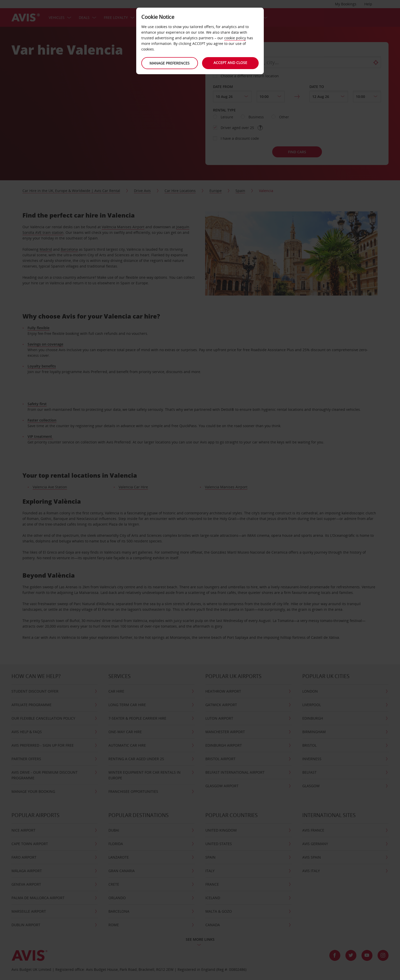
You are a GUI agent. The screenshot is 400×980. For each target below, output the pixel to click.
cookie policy (235, 38)
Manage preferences (170, 63)
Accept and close (231, 63)
